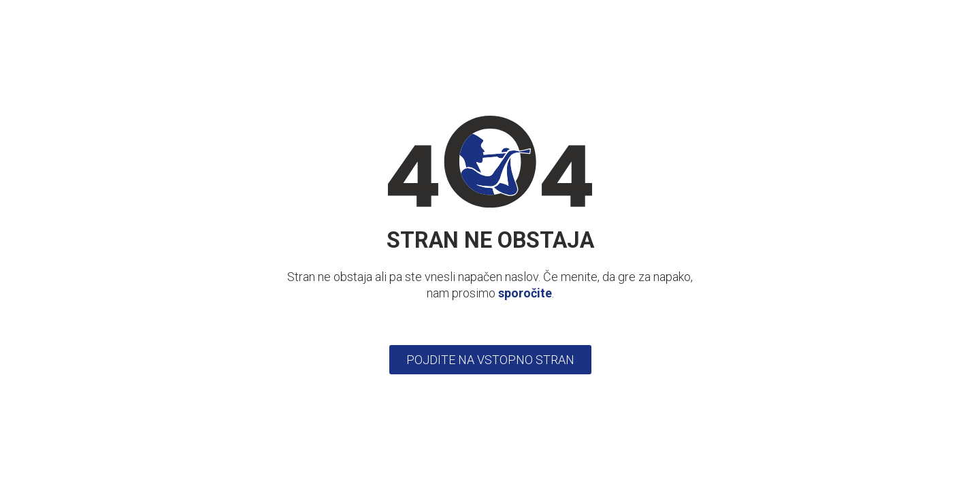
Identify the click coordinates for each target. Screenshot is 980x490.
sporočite (525, 293)
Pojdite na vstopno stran (490, 360)
